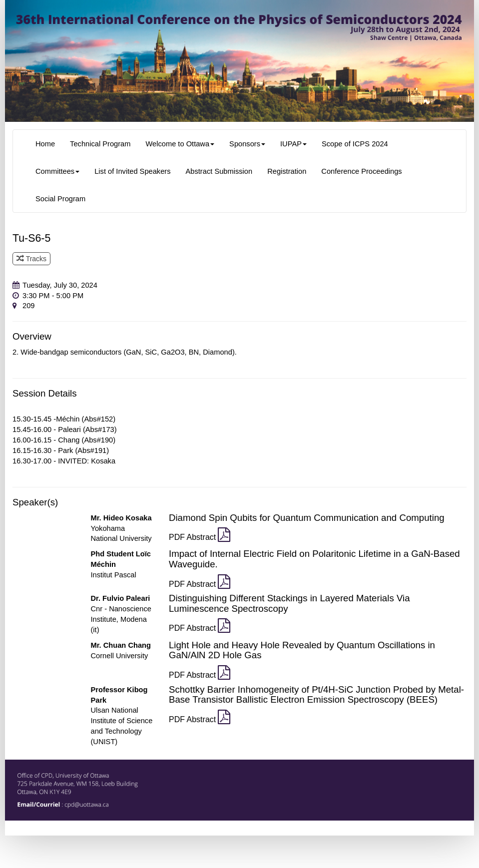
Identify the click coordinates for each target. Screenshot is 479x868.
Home (45, 144)
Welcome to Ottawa (180, 144)
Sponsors (247, 144)
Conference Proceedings (361, 171)
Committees (57, 171)
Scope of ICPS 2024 (355, 144)
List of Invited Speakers (132, 171)
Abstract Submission (219, 171)
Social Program (60, 199)
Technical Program (100, 144)
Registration (287, 171)
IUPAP (293, 144)
